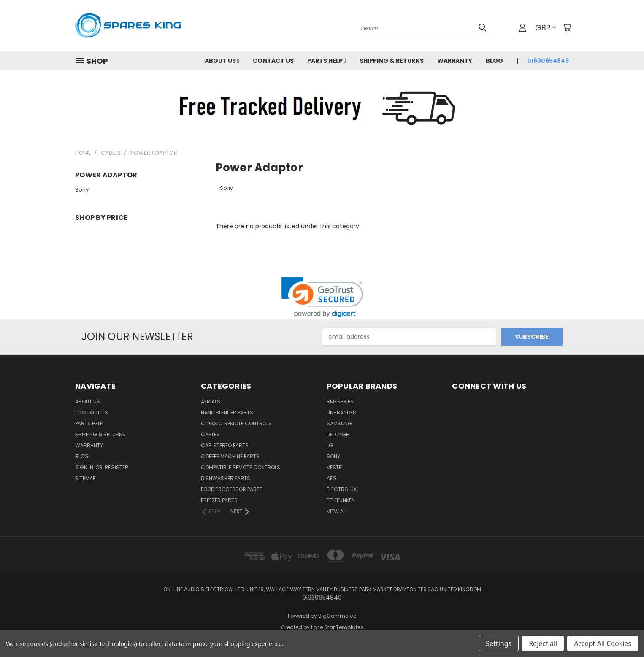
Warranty (455, 61)
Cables (210, 434)
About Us (222, 61)
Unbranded (341, 412)
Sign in (85, 467)
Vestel (335, 467)
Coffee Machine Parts (230, 456)
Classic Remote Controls (236, 423)
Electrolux (342, 489)
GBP (545, 28)
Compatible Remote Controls (241, 467)
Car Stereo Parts (225, 445)
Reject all (543, 643)
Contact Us (273, 61)
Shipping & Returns (392, 61)
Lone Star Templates (337, 627)
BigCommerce (337, 616)
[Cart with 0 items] (567, 27)
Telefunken (341, 500)
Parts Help (327, 61)
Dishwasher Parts (226, 478)
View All (337, 511)
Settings (499, 643)
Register (116, 467)
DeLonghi (339, 434)
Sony (82, 190)
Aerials (211, 401)
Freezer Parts (219, 500)
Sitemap (85, 478)
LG (330, 445)
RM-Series (340, 401)
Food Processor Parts (232, 489)
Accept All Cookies (603, 643)
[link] (322, 297)
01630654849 (548, 61)
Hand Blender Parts (227, 412)
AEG (332, 478)
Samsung (339, 423)
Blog (494, 61)
